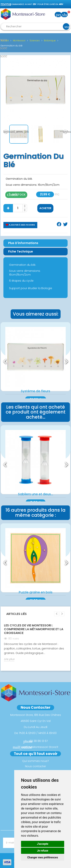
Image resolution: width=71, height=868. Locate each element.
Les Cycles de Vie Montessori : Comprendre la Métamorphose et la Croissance (34, 629)
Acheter (45, 208)
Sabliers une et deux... (35, 494)
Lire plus (9, 659)
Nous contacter (35, 766)
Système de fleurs (35, 391)
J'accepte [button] (43, 844)
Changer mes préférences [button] (43, 857)
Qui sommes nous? (35, 761)
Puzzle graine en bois (36, 592)
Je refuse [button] (43, 851)
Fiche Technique (21, 251)
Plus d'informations (23, 243)
